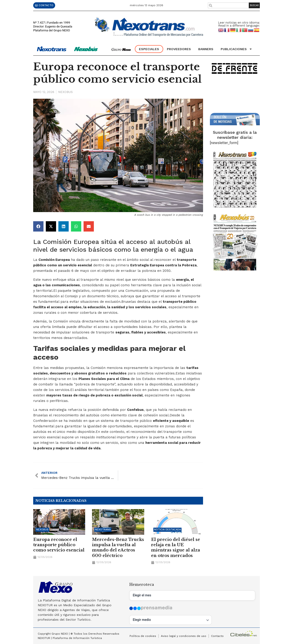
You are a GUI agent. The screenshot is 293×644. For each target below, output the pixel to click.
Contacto (217, 636)
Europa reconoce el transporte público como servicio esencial (59, 545)
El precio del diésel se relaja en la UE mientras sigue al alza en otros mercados (176, 548)
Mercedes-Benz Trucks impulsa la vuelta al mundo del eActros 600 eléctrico (118, 548)
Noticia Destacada (167, 530)
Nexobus (65, 92)
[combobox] (228, 5)
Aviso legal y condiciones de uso (184, 636)
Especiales (149, 49)
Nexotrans (103, 530)
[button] (38, 226)
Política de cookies (143, 636)
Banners (206, 49)
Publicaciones (236, 49)
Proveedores (179, 49)
